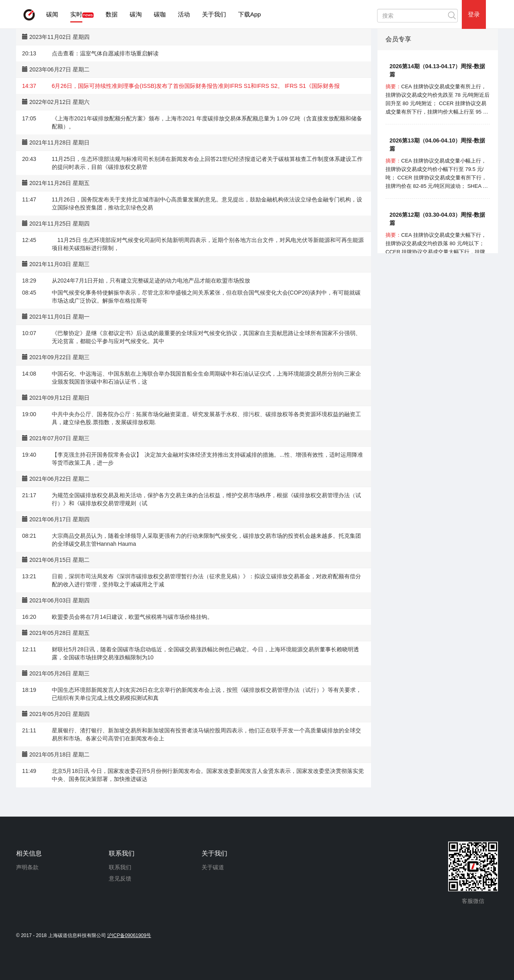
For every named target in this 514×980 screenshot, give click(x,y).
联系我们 (120, 867)
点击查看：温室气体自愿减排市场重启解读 (105, 53)
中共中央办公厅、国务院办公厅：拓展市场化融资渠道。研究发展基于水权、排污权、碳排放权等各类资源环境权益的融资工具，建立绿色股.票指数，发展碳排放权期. (206, 418)
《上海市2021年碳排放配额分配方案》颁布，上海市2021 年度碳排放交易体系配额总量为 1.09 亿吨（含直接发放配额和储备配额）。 (207, 122)
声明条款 (27, 867)
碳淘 (136, 14)
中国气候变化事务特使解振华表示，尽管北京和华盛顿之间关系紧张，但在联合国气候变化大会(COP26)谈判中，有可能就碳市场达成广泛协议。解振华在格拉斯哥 (206, 297)
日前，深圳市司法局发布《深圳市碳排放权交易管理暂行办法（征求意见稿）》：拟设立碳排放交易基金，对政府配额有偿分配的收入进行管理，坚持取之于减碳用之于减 (206, 580)
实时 (76, 14)
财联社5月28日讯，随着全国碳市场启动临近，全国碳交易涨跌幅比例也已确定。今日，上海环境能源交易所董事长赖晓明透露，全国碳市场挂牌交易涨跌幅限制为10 (205, 653)
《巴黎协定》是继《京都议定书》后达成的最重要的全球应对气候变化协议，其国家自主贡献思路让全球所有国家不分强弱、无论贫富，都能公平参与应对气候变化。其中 (206, 337)
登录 (474, 14)
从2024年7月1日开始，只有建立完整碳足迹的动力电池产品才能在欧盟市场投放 (151, 281)
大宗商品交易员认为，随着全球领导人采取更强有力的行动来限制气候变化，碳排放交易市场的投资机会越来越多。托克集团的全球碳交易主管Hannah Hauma (206, 540)
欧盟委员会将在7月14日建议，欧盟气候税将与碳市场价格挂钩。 (132, 617)
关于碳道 (213, 867)
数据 (112, 14)
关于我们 (214, 14)
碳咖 (160, 14)
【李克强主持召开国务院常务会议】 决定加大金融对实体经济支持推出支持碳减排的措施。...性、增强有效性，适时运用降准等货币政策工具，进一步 (207, 459)
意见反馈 (120, 878)
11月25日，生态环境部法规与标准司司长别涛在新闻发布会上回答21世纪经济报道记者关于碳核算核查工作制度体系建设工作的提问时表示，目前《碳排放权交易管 (207, 163)
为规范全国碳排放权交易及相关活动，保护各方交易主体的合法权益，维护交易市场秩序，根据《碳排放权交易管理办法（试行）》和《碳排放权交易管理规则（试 (206, 499)
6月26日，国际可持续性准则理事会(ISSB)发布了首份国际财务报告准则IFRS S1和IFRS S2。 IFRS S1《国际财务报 (196, 86)
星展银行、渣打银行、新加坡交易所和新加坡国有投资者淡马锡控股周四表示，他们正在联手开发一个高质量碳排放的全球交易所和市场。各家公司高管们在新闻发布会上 (206, 734)
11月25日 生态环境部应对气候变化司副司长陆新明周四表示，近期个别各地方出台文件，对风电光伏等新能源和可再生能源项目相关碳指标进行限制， (208, 244)
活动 (184, 14)
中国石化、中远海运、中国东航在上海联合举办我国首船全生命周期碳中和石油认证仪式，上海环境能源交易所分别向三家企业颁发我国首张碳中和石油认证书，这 (206, 378)
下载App (250, 14)
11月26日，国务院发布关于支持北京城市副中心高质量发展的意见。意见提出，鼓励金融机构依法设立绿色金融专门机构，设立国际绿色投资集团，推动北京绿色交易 (207, 203)
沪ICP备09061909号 (129, 935)
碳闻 (52, 14)
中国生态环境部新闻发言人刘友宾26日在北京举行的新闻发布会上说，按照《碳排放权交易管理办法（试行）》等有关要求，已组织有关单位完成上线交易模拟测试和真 (207, 694)
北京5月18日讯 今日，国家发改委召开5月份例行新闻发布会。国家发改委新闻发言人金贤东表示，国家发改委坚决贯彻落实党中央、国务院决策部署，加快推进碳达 (208, 775)
